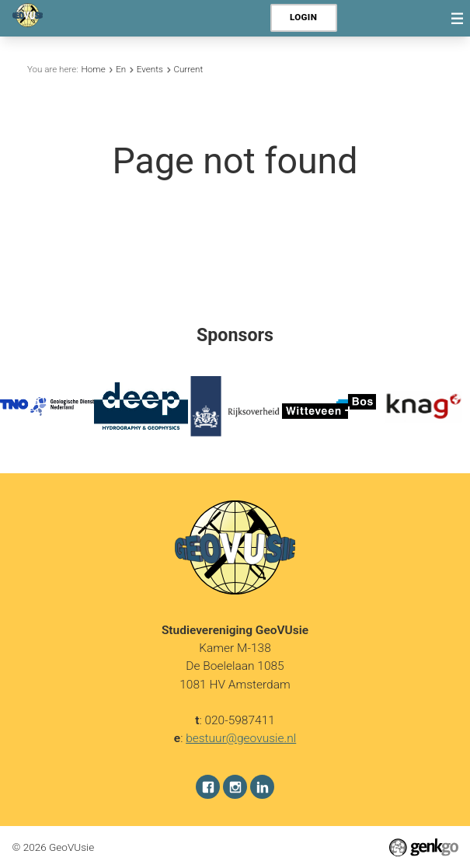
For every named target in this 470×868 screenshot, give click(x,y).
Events (150, 69)
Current (188, 69)
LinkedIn (262, 787)
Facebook (208, 787)
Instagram (235, 787)
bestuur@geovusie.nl (241, 738)
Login (303, 17)
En (121, 69)
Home (94, 69)
